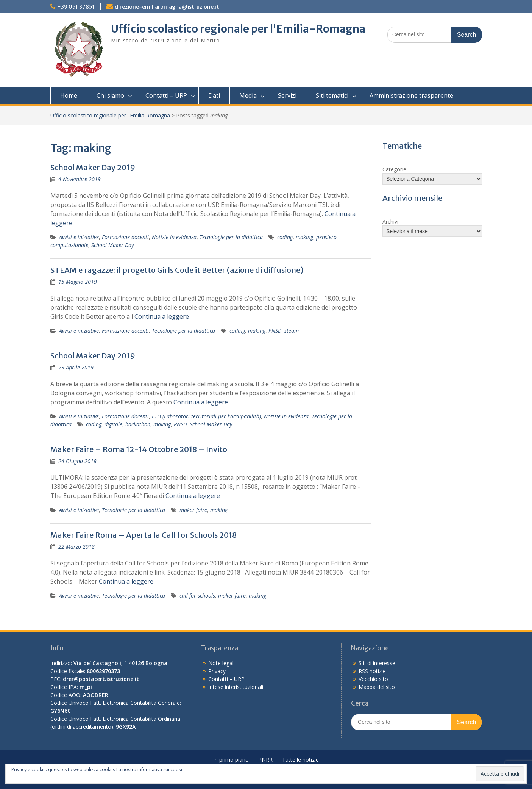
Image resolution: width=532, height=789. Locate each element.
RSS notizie (372, 671)
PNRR (265, 760)
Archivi (390, 222)
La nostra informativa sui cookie (151, 769)
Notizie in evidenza (174, 237)
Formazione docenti (125, 237)
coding (285, 237)
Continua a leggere (162, 316)
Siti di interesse (377, 663)
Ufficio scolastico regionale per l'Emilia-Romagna (238, 29)
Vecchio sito (373, 679)
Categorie (394, 169)
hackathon (138, 424)
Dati (214, 95)
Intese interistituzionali (236, 687)
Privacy (217, 671)
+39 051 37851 (76, 7)
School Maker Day (112, 245)
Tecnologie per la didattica (231, 237)
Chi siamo (110, 95)
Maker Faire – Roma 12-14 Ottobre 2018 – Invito (139, 449)
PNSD (275, 331)
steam (292, 331)
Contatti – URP (166, 95)
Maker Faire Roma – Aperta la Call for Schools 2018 (144, 535)
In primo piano (231, 760)
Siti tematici (332, 95)
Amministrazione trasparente (411, 95)
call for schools (197, 596)
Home (69, 95)
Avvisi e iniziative (79, 237)
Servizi (287, 95)
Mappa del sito (377, 687)
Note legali (222, 663)
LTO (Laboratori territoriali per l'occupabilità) (206, 416)
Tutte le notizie (300, 760)
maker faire (193, 510)
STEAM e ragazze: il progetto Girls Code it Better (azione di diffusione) (177, 270)
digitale (113, 424)
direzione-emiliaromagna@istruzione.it (167, 7)
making (304, 237)
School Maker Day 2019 (93, 167)
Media (248, 95)
